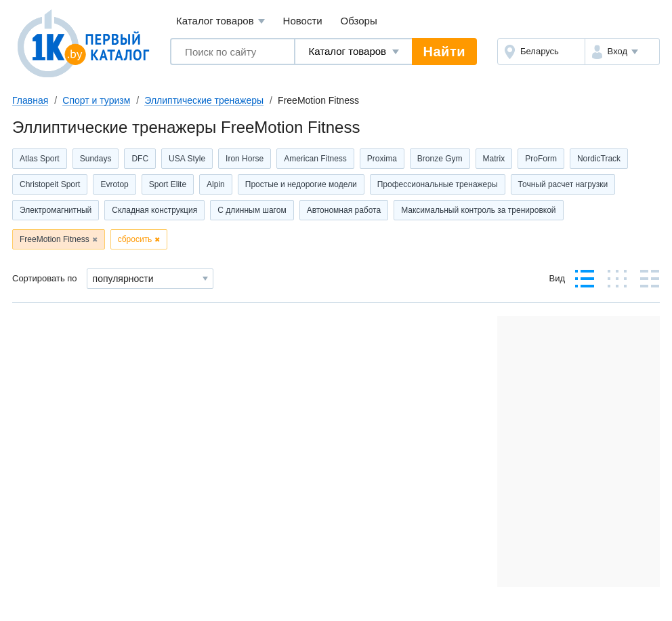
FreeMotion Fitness (55, 239)
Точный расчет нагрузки (563, 184)
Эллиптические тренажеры (204, 100)
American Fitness (315, 159)
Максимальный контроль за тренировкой (478, 210)
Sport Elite (168, 184)
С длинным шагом (252, 210)
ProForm (541, 159)
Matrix (494, 159)
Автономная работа (344, 210)
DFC (140, 159)
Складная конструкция (154, 210)
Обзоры (359, 21)
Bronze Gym (440, 159)
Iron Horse (245, 159)
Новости (303, 21)
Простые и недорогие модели (301, 184)
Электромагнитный (56, 210)
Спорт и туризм (96, 100)
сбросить (135, 239)
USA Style (187, 159)
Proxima (382, 159)
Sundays (96, 159)
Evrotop (114, 184)
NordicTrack (599, 159)
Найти (444, 52)
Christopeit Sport (50, 184)
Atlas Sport (40, 159)
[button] (622, 52)
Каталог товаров (220, 21)
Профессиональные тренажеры (438, 184)
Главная (30, 100)
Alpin (216, 184)
